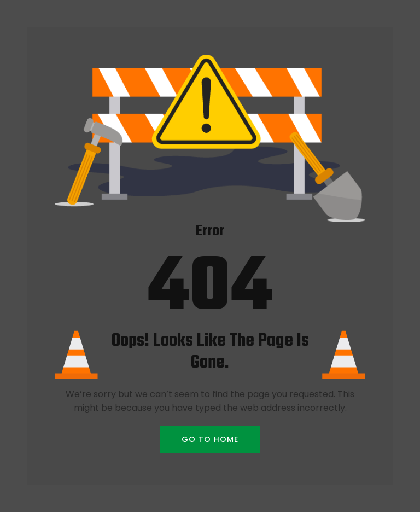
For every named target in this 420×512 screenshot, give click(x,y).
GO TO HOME (210, 439)
